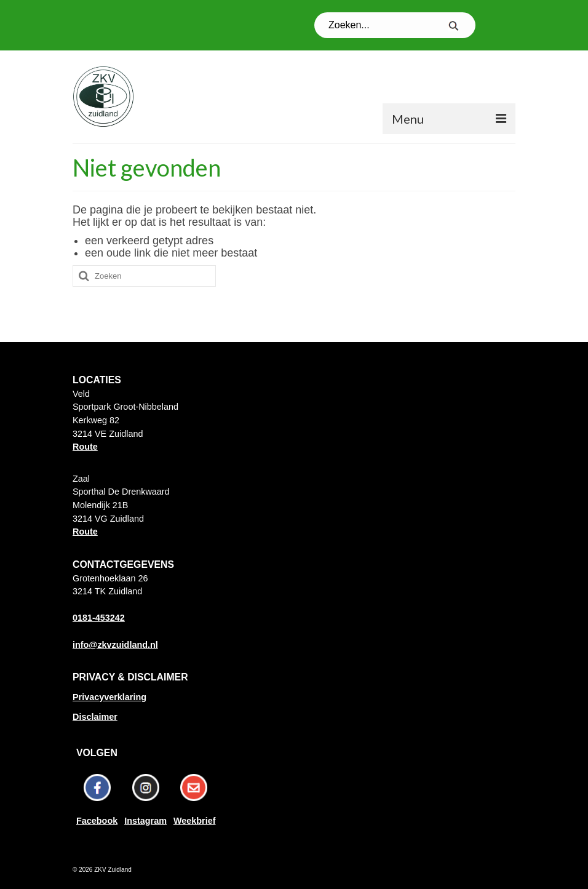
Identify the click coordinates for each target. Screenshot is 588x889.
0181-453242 (99, 618)
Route (85, 447)
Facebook (97, 821)
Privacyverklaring (109, 697)
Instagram (145, 821)
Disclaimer (95, 717)
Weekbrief (195, 821)
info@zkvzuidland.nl (115, 645)
